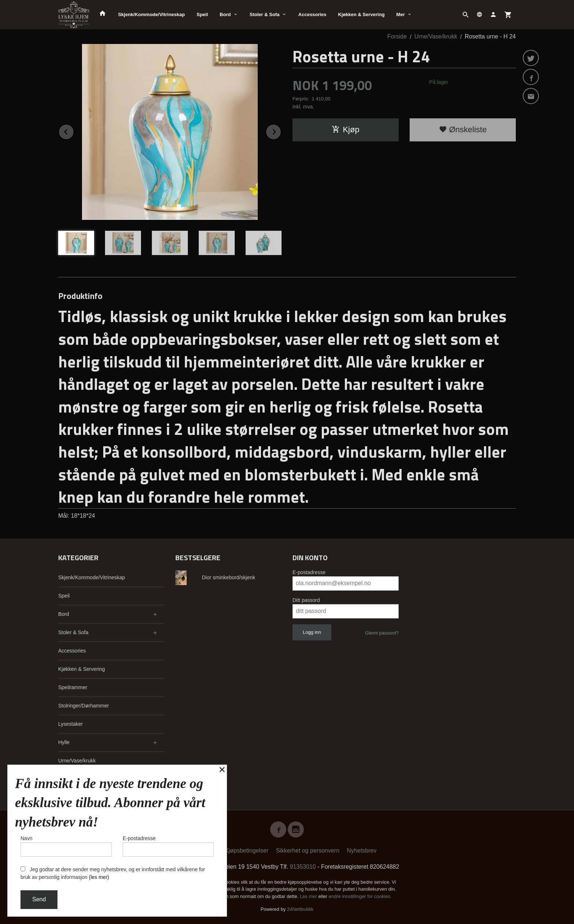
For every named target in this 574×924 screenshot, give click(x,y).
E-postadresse (309, 572)
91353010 (303, 867)
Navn (66, 846)
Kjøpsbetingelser (247, 851)
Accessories (312, 14)
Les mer (309, 896)
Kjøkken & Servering (361, 14)
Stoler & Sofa (265, 14)
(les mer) (99, 877)
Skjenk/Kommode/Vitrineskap (151, 14)
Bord (225, 14)
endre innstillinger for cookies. (360, 896)
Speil (202, 14)
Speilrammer (73, 687)
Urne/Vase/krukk (77, 761)
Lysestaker (70, 724)
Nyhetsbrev (362, 851)
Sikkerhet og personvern (308, 851)
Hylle (64, 742)
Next (281, 131)
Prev (74, 131)
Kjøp (345, 130)
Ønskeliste (463, 130)
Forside (397, 36)
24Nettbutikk (300, 909)
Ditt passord (306, 600)
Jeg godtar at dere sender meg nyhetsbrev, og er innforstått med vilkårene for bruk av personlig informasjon (113, 873)
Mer (401, 14)
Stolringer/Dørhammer (83, 706)
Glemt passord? (382, 633)
